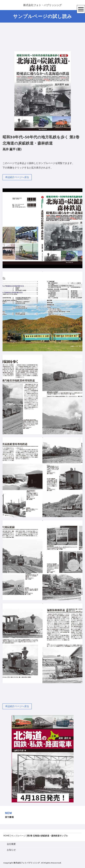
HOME (6, 836)
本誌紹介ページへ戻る (17, 177)
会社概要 (11, 844)
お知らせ (11, 850)
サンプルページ (18, 836)
